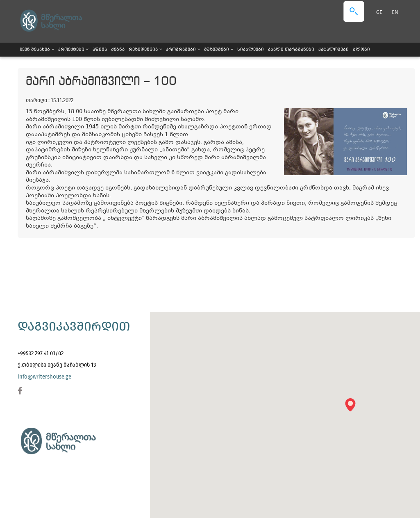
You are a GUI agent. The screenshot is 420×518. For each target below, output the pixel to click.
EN (395, 12)
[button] (353, 407)
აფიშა (100, 49)
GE (380, 12)
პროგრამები (183, 49)
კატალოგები (334, 49)
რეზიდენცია (145, 49)
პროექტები (73, 49)
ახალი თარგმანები (291, 49)
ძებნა (118, 49)
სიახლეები (251, 49)
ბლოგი (361, 49)
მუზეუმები (219, 49)
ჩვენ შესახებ (37, 49)
